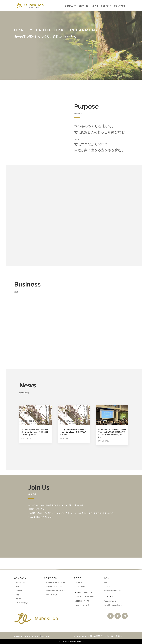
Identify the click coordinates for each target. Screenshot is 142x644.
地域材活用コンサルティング (56, 590)
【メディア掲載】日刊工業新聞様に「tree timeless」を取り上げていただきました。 (35, 432)
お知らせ (79, 582)
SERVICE (84, 6)
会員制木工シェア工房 (54, 586)
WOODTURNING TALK (85, 597)
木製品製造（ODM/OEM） (56, 582)
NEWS (95, 6)
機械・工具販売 (51, 595)
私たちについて (22, 582)
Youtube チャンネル (83, 605)
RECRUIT (106, 6)
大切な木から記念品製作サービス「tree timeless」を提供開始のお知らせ (73, 432)
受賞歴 (18, 599)
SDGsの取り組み (22, 603)
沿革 (18, 595)
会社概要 (19, 590)
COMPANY (70, 6)
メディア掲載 (81, 586)
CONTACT (120, 6)
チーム (18, 586)
